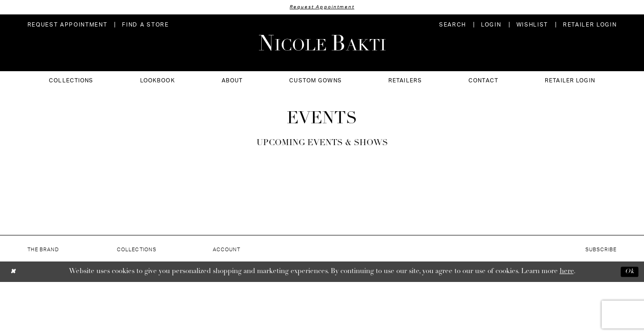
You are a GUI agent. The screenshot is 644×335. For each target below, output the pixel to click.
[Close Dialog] (14, 272)
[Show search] (453, 25)
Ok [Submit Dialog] (629, 272)
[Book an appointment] (68, 25)
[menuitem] (68, 25)
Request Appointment (322, 7)
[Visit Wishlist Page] (532, 25)
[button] (491, 25)
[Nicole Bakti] (322, 43)
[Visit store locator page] (145, 25)
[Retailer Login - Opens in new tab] (590, 25)
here (567, 272)
